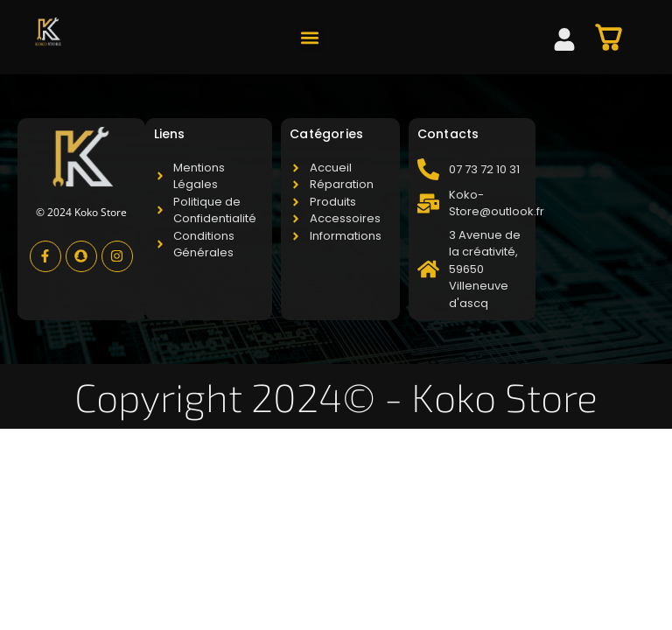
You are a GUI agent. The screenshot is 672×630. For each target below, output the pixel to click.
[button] (310, 37)
